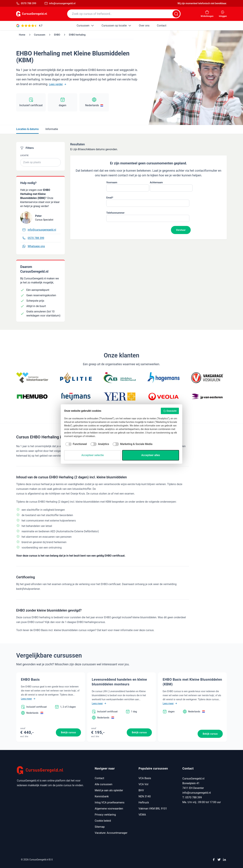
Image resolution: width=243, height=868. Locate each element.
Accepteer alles (151, 455)
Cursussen (40, 35)
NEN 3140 (145, 796)
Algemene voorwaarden (109, 809)
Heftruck (144, 802)
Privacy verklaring (105, 815)
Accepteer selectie (93, 455)
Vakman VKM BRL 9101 (153, 809)
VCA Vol (143, 784)
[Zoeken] (176, 14)
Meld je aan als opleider (109, 790)
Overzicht (170, 411)
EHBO (57, 35)
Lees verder (58, 84)
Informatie (52, 129)
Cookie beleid (103, 821)
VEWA (142, 815)
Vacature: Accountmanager (111, 833)
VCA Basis (145, 778)
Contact (99, 778)
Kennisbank (102, 796)
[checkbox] (76, 444)
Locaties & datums (27, 129)
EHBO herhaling (77, 35)
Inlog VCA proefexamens (110, 802)
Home (22, 35)
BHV (141, 790)
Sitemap (100, 827)
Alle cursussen (103, 784)
